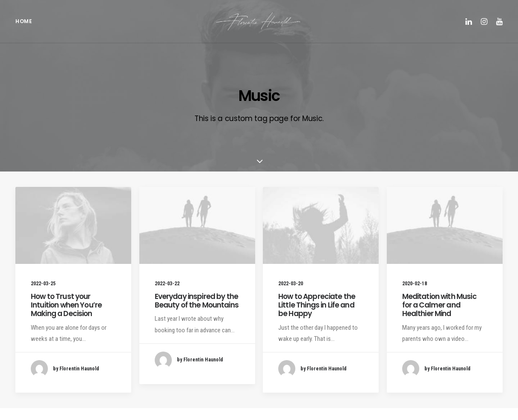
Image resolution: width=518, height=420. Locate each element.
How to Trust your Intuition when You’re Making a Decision (66, 317)
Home (24, 26)
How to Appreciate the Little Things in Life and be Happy (317, 317)
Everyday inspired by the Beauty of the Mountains (197, 313)
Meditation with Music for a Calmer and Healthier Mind (439, 317)
